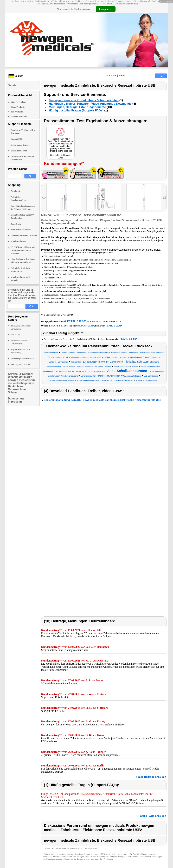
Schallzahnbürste (18, 241)
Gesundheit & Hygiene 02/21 (60, 156)
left (44, 198)
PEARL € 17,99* (77, 321)
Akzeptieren (105, 9)
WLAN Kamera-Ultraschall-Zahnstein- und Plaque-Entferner (23, 250)
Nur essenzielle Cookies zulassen (75, 9)
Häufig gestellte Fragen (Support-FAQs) (76, 111)
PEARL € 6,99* (128, 339)
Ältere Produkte (18, 107)
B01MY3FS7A (115, 321)
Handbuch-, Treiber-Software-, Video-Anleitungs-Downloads (90, 104)
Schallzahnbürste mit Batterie (24, 236)
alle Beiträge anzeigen (153, 777)
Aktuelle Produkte (19, 102)
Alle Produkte (17, 112)
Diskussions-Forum (19, 151)
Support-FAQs (17, 139)
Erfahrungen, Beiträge (21, 145)
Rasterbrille (16, 224)
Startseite (111, 76)
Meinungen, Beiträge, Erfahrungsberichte (77, 107)
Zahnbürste (16, 191)
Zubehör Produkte (19, 117)
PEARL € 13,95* (114, 326)
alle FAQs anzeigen (154, 816)
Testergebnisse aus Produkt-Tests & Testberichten (84, 100)
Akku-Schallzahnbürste (21, 230)
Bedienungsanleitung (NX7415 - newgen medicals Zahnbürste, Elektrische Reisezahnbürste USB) (103, 400)
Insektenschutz (21, 364)
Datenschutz (132, 4)
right (164, 198)
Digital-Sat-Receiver (22, 358)
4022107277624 (100, 321)
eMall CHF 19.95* (85, 326)
